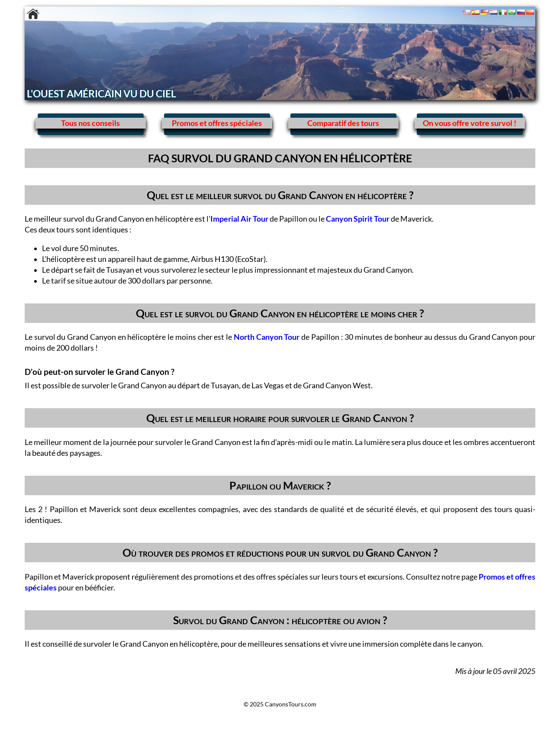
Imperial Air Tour (239, 219)
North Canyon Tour (267, 337)
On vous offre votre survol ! (470, 123)
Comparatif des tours (343, 123)
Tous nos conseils (90, 123)
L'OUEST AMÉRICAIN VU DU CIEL (101, 93)
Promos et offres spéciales (217, 123)
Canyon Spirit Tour (358, 219)
